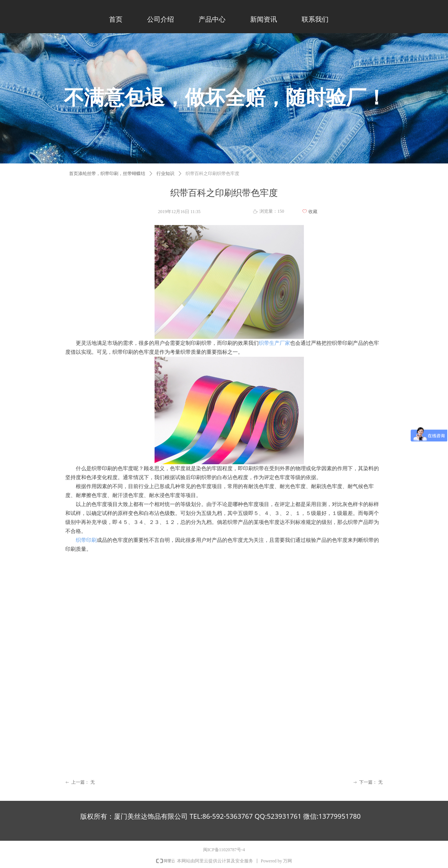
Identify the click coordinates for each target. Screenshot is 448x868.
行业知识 (165, 174)
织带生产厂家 (274, 343)
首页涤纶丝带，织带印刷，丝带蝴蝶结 (107, 174)
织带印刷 (86, 540)
